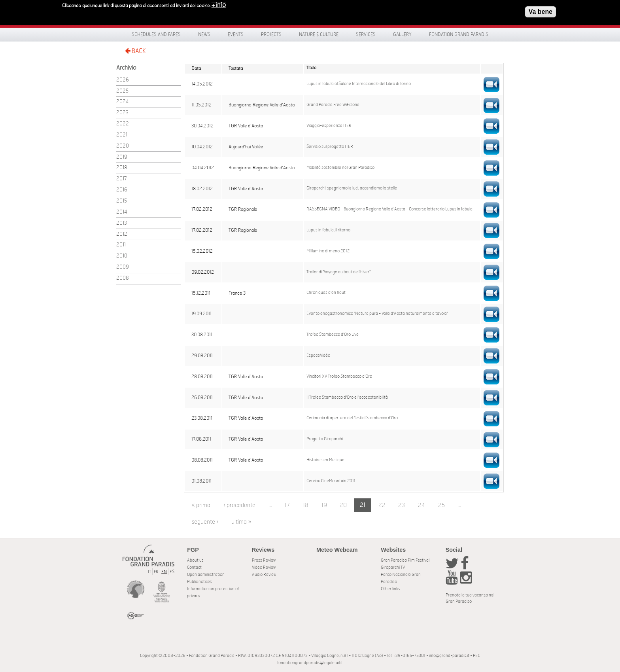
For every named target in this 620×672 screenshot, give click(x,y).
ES (172, 572)
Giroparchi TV (393, 567)
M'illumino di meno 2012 (328, 251)
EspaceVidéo (318, 356)
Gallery (402, 34)
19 (324, 505)
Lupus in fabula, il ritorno (328, 230)
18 (306, 505)
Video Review (264, 567)
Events (236, 34)
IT (149, 572)
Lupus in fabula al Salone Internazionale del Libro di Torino (359, 84)
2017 (122, 179)
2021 (122, 135)
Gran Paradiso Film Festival (405, 560)
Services (366, 34)
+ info (219, 3)
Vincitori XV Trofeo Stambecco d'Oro (339, 377)
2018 (122, 168)
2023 (122, 113)
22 (382, 505)
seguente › (205, 522)
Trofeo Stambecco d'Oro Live (333, 335)
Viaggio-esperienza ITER (329, 126)
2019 (122, 157)
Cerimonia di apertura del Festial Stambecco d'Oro (352, 418)
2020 (123, 146)
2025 (122, 91)
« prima (201, 505)
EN (164, 572)
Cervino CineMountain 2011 (331, 481)
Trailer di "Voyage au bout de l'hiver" (338, 272)
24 (422, 505)
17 (287, 505)
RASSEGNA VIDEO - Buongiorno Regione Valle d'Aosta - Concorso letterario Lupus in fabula (389, 209)
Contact (194, 567)
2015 (122, 201)
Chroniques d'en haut (326, 293)
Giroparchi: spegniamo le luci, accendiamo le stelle (352, 188)
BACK (135, 51)
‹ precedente (239, 505)
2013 (122, 223)
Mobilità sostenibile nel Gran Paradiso (340, 168)
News (204, 34)
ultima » (241, 522)
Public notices (199, 582)
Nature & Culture (319, 34)
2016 (122, 190)
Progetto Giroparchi (325, 439)
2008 (123, 278)
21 (363, 505)
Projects (271, 34)
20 (343, 505)
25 (441, 505)
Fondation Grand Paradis (459, 34)
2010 (122, 256)
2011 (121, 245)
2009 (123, 267)
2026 (123, 80)
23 (402, 505)
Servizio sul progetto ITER (330, 147)
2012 (122, 234)
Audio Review (264, 575)
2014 (122, 212)
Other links (390, 589)
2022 (123, 124)
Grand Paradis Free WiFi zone (333, 105)
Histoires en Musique (325, 460)
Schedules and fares (156, 34)
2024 (122, 102)
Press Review (264, 560)
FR (156, 572)
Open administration (206, 575)
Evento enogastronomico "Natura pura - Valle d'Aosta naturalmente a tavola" (377, 314)
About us (195, 560)
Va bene (541, 10)
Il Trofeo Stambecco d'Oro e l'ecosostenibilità (347, 398)
